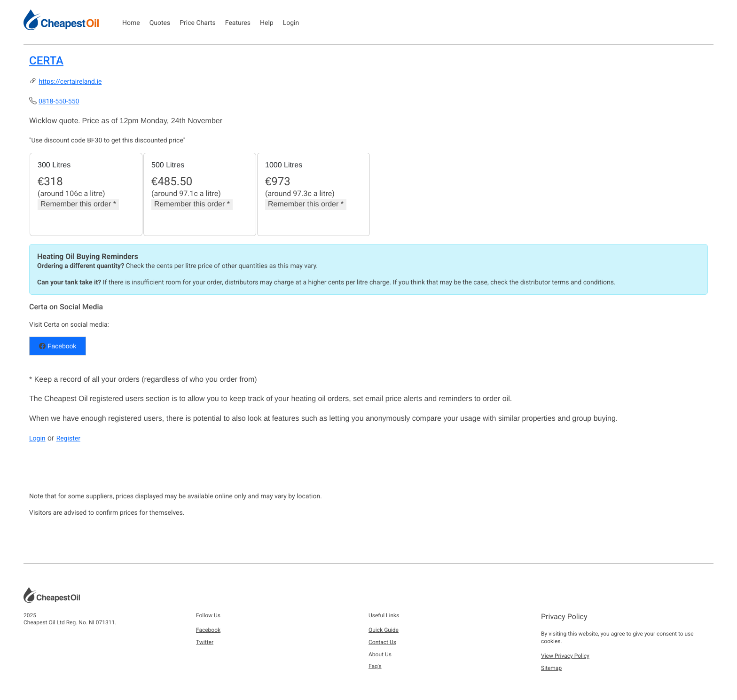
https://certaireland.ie (70, 82)
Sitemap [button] (551, 668)
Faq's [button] (375, 666)
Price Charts (198, 23)
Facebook (58, 346)
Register (68, 439)
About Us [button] (380, 654)
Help (267, 23)
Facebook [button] (208, 630)
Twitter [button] (205, 642)
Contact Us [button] (382, 642)
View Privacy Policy (565, 656)
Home (131, 23)
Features (238, 23)
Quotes (160, 23)
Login (291, 23)
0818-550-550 (59, 102)
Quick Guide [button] (384, 630)
